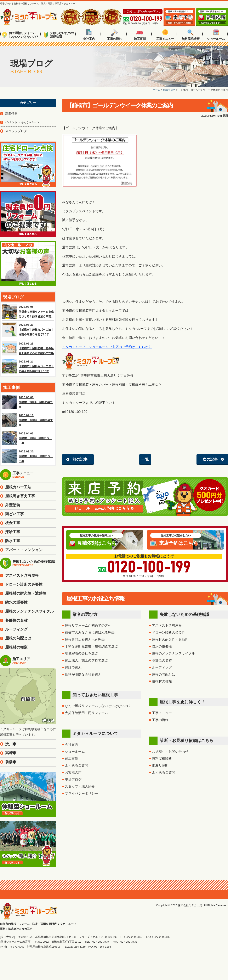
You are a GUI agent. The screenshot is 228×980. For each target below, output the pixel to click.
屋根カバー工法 (18, 487)
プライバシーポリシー (81, 793)
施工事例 (140, 35)
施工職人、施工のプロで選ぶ (86, 660)
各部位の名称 (162, 660)
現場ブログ (73, 779)
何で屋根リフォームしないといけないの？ (20, 35)
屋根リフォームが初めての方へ (88, 625)
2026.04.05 (28, 438)
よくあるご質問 (76, 765)
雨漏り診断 (160, 765)
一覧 (145, 459)
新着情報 (11, 114)
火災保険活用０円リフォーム (86, 713)
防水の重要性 (162, 646)
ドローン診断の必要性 (169, 632)
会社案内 (89, 35)
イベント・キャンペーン (22, 122)
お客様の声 (73, 772)
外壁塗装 (13, 505)
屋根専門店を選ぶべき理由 (85, 640)
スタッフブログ (16, 131)
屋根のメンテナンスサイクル (173, 653)
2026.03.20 (28, 456)
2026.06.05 (28, 311)
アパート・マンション (24, 550)
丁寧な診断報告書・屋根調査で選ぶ (91, 646)
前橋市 (11, 762)
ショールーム (216, 35)
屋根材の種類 (162, 681)
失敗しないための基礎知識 (59, 35)
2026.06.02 (28, 402)
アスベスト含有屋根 (167, 625)
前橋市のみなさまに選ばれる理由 (90, 632)
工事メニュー (165, 35)
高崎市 (11, 753)
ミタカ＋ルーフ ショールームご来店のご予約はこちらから (107, 347)
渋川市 (11, 744)
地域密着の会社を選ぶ (81, 653)
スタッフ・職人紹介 (80, 786)
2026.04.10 (28, 420)
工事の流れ (114, 35)
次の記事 (210, 459)
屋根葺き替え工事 (20, 496)
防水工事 (13, 541)
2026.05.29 (28, 330)
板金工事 (13, 523)
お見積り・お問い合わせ (170, 752)
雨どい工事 (15, 514)
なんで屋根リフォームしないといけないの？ (98, 706)
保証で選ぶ (73, 667)
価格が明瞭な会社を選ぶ (83, 674)
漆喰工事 (13, 532)
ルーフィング (162, 667)
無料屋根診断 (190, 35)
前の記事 (80, 459)
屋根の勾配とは (164, 674)
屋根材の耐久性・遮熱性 (170, 640)
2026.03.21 (28, 367)
